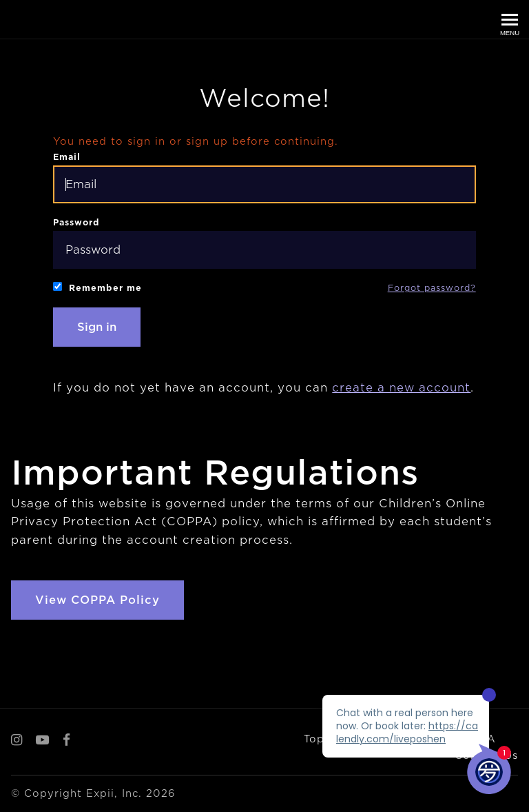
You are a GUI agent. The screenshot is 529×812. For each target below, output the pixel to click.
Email (264, 177)
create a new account (401, 388)
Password (264, 243)
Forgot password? (432, 288)
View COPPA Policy (97, 600)
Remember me (97, 287)
